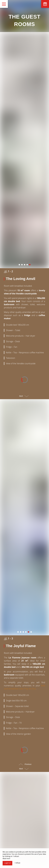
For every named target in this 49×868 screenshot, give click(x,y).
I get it (7, 863)
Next (24, 317)
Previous (25, 606)
